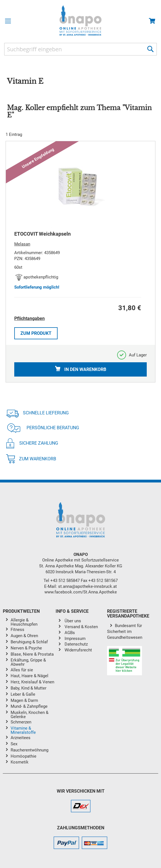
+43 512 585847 (65, 581)
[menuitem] (33, 622)
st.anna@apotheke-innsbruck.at (87, 586)
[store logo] (80, 21)
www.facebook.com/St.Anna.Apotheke (81, 592)
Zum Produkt (36, 333)
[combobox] (80, 49)
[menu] (29, 692)
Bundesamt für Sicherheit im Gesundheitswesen (125, 632)
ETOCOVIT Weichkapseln (42, 234)
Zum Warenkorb (31, 459)
